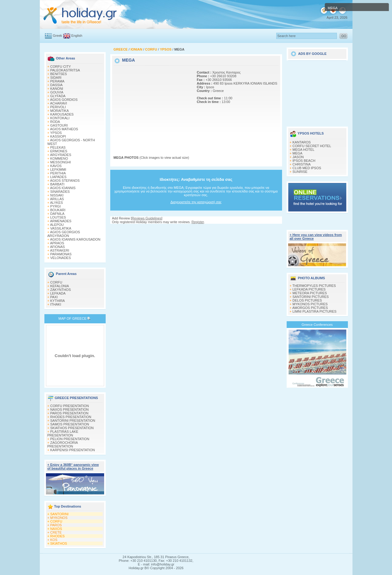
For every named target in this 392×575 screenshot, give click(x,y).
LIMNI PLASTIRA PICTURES (315, 311)
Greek (58, 36)
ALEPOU (57, 225)
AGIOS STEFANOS (65, 181)
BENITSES (58, 74)
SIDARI (56, 78)
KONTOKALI (60, 118)
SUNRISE (300, 172)
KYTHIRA (58, 301)
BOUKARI (58, 210)
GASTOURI (59, 125)
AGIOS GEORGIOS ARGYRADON (64, 234)
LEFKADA (58, 293)
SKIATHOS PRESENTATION (72, 428)
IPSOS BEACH (304, 161)
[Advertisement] (152, 105)
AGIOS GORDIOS (64, 100)
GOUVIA (57, 92)
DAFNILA (57, 214)
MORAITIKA (60, 111)
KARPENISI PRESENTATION (73, 450)
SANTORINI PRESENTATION (73, 421)
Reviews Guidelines (147, 218)
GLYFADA (58, 96)
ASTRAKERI (59, 250)
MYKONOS (59, 518)
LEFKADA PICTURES (309, 289)
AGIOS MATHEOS (64, 129)
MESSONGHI (60, 162)
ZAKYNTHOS (60, 290)
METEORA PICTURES (310, 293)
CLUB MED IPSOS (307, 168)
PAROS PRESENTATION (69, 413)
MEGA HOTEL (303, 150)
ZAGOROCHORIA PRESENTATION (63, 444)
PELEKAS (58, 147)
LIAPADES (58, 177)
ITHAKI (56, 304)
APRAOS (57, 243)
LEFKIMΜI (58, 169)
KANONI (57, 89)
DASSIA (56, 85)
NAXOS (56, 529)
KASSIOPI (58, 136)
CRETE (56, 532)
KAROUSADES (62, 114)
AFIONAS (57, 247)
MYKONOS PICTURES (310, 304)
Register (198, 222)
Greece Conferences (317, 325)
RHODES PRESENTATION (71, 417)
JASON (298, 157)
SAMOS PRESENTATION (70, 424)
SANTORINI (59, 514)
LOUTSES (58, 217)
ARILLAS (57, 199)
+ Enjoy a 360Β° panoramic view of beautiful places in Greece (73, 466)
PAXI (54, 297)
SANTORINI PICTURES (311, 297)
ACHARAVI (58, 103)
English (77, 36)
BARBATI (57, 184)
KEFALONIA (60, 286)
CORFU (56, 282)
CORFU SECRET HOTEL (312, 146)
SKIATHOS (59, 543)
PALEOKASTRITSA (65, 70)
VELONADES (60, 258)
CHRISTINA (302, 164)
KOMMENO (59, 158)
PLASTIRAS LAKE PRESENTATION (63, 433)
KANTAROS (302, 142)
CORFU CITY (60, 67)
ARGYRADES (60, 155)
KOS (54, 540)
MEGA (297, 153)
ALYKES (56, 203)
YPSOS (56, 133)
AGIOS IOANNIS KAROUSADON (75, 239)
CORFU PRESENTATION (70, 406)
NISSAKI (57, 195)
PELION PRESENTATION (70, 439)
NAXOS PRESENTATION (70, 409)
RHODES (57, 536)
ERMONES (59, 151)
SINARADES (60, 192)
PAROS (56, 525)
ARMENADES (61, 221)
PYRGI (55, 206)
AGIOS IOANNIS (63, 188)
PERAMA (57, 81)
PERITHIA (58, 173)
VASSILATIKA (61, 228)
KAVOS (56, 166)
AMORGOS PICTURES (310, 308)
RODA (55, 122)
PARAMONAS (61, 254)
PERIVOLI (58, 107)
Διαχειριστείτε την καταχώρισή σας (196, 202)
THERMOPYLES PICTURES (314, 286)
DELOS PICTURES (307, 300)
